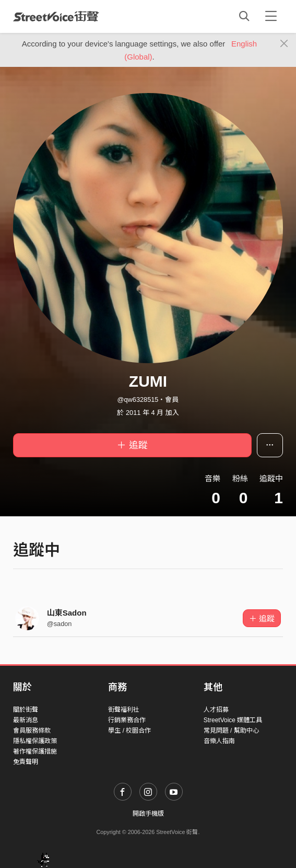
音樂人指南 (219, 741)
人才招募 (216, 710)
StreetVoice (56, 16)
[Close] (284, 44)
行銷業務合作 (127, 720)
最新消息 (26, 720)
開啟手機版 (148, 814)
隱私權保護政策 (35, 741)
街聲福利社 (124, 710)
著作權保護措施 (35, 751)
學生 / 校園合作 (129, 731)
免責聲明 (26, 762)
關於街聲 (26, 710)
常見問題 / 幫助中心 (231, 731)
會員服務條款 (32, 731)
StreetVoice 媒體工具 (233, 720)
